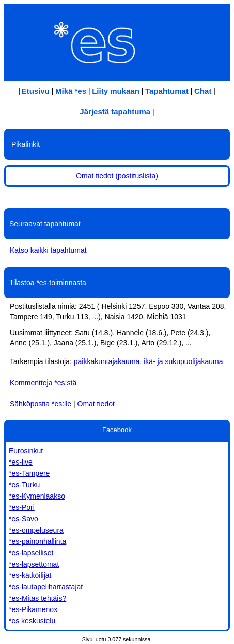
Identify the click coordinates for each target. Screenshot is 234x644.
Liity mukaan (116, 91)
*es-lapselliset (31, 553)
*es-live (21, 462)
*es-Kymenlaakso (37, 496)
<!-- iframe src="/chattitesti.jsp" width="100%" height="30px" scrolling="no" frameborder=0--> (117, 200)
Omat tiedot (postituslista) (117, 176)
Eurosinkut (26, 451)
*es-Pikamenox (33, 609)
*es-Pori (22, 507)
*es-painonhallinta (37, 541)
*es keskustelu (32, 621)
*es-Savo (24, 519)
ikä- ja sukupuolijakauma (183, 361)
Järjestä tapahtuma (115, 112)
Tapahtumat (167, 91)
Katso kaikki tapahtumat (48, 250)
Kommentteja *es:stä (43, 383)
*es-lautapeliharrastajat (46, 587)
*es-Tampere (29, 473)
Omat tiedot (96, 404)
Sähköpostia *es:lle (41, 404)
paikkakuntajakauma (107, 361)
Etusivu (36, 91)
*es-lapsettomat (34, 564)
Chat (203, 91)
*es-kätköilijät (30, 575)
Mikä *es (71, 91)
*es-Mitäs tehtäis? (37, 598)
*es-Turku (24, 485)
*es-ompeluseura (36, 530)
